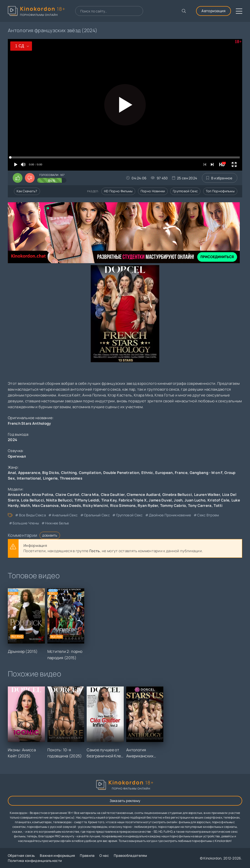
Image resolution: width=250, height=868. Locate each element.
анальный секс (65, 515)
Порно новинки (153, 191)
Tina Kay (109, 500)
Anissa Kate (19, 495)
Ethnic (147, 473)
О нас (104, 855)
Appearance (29, 473)
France (181, 473)
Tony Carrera (200, 506)
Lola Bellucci (32, 500)
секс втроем (208, 515)
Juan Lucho (195, 500)
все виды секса (32, 515)
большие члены (26, 523)
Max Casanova (46, 506)
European (164, 473)
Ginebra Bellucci (177, 495)
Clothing (69, 473)
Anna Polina (42, 495)
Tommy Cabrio (173, 506)
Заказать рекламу (125, 801)
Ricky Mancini (95, 506)
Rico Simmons (123, 506)
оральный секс (97, 515)
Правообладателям (130, 855)
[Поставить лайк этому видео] (18, 178)
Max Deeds (71, 506)
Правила (87, 855)
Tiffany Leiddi (87, 500)
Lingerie (50, 478)
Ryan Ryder (148, 506)
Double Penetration (121, 473)
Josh (178, 500)
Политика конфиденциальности (35, 861)
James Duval (160, 500)
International (29, 478)
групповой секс (130, 515)
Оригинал (17, 456)
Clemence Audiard (143, 495)
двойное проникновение (170, 515)
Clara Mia (90, 495)
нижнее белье (57, 523)
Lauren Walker (207, 495)
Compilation (90, 473)
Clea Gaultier (113, 495)
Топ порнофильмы (220, 191)
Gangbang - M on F (206, 473)
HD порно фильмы (118, 191)
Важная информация (57, 855)
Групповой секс (185, 191)
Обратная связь (21, 855)
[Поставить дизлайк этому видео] (30, 178)
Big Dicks (51, 473)
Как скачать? (27, 191)
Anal (12, 473)
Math (25, 506)
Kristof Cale (219, 500)
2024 (12, 440)
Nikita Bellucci (59, 500)
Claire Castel (67, 495)
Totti (218, 506)
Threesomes (71, 478)
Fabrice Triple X (133, 500)
